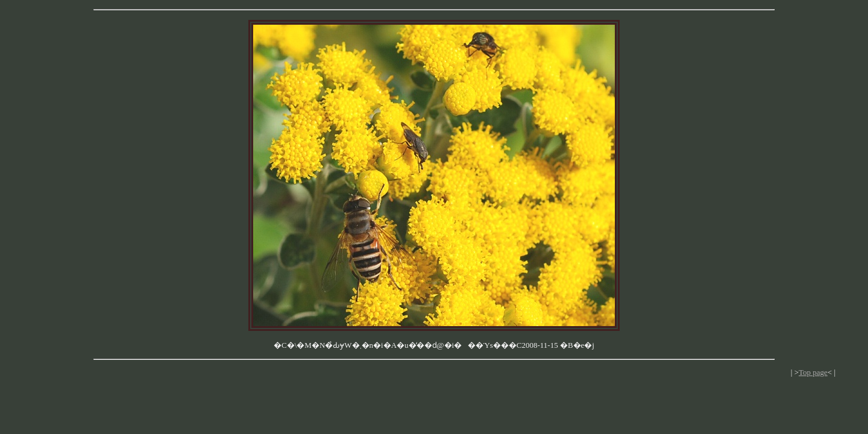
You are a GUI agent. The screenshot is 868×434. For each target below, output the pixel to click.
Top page (813, 372)
